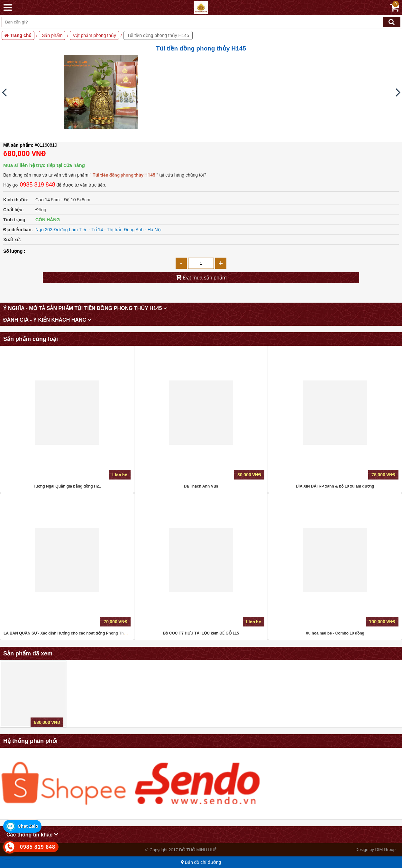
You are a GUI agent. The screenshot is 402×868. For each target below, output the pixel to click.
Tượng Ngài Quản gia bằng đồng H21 (67, 486)
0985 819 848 (38, 185)
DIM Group (385, 850)
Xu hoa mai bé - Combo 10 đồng (335, 633)
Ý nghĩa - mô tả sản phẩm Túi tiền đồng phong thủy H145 (85, 308)
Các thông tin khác (32, 834)
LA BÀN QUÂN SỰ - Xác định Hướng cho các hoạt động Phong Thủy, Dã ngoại (75, 633)
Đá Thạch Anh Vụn (201, 486)
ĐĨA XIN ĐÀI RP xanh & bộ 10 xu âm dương (335, 486)
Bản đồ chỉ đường (201, 862)
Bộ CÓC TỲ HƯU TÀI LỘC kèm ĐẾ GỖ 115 (201, 633)
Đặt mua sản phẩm (204, 278)
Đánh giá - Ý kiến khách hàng (47, 320)
